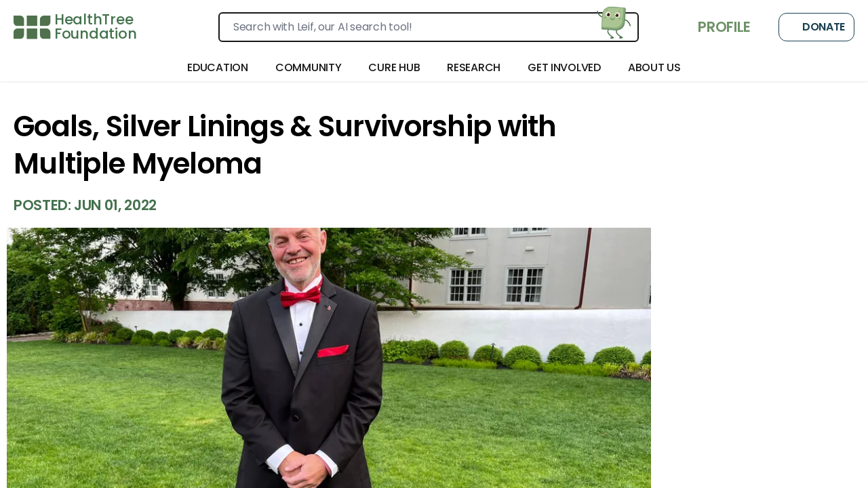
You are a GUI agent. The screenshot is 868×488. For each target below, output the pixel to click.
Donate (816, 27)
